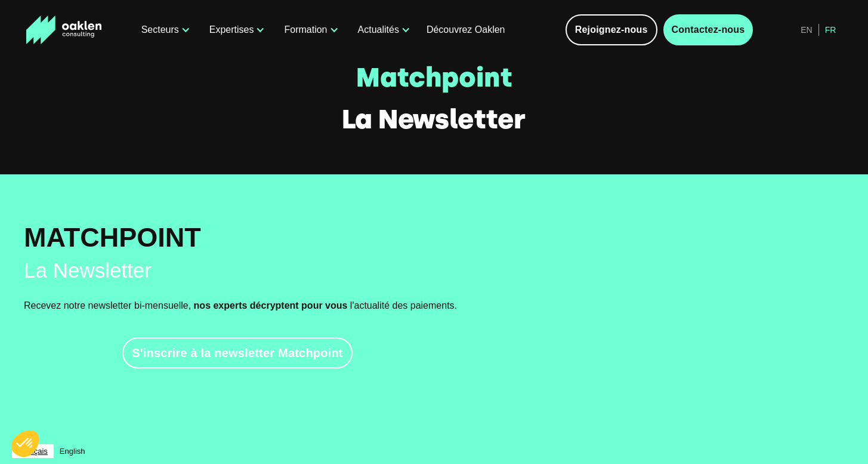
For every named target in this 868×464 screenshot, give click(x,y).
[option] (72, 451)
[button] (164, 30)
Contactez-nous (708, 30)
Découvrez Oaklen (466, 30)
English (72, 451)
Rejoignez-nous (611, 30)
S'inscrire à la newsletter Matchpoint (237, 353)
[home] (76, 30)
